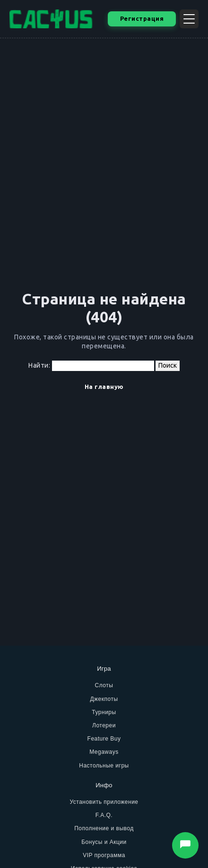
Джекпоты (104, 699)
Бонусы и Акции (104, 842)
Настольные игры (104, 766)
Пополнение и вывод (104, 828)
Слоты (104, 685)
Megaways (104, 752)
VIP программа (104, 855)
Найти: (39, 365)
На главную (104, 387)
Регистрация (142, 18)
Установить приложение (104, 802)
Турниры (104, 712)
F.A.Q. (104, 815)
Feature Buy (104, 739)
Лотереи (104, 725)
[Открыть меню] (189, 19)
